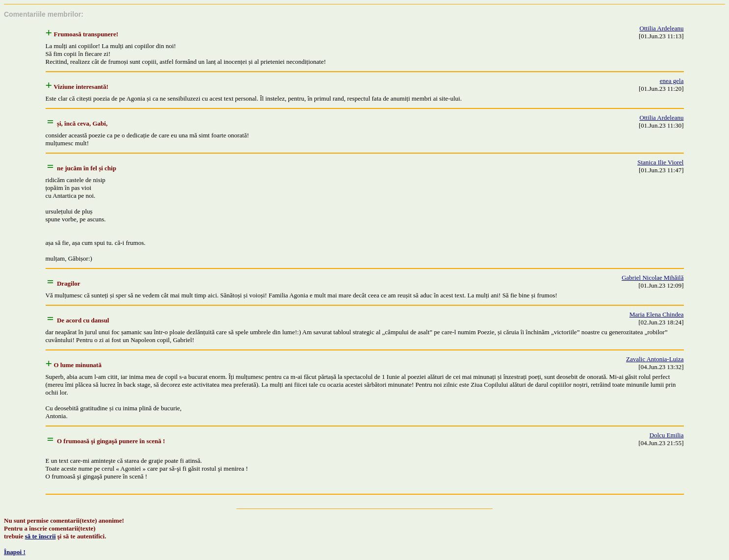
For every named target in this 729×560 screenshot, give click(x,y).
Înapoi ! (15, 552)
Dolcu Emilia (667, 435)
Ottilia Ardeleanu (662, 28)
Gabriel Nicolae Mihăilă (652, 278)
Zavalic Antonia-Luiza (655, 359)
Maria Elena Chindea (656, 314)
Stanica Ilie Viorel (660, 162)
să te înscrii (40, 536)
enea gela (672, 81)
